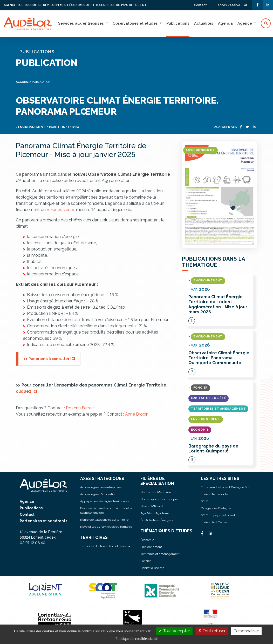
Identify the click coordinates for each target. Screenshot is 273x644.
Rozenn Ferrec (80, 408)
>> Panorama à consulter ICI (49, 359)
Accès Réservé (232, 5)
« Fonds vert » (60, 210)
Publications (178, 23)
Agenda (225, 23)
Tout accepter (174, 631)
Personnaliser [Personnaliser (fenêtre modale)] (246, 631)
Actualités (204, 23)
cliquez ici (26, 391)
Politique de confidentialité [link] (136, 639)
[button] (266, 23)
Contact (200, 5)
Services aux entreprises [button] (81, 23)
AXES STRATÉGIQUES (102, 479)
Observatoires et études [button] (136, 23)
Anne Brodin (137, 414)
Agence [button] (245, 23)
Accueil (22, 82)
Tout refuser (212, 631)
